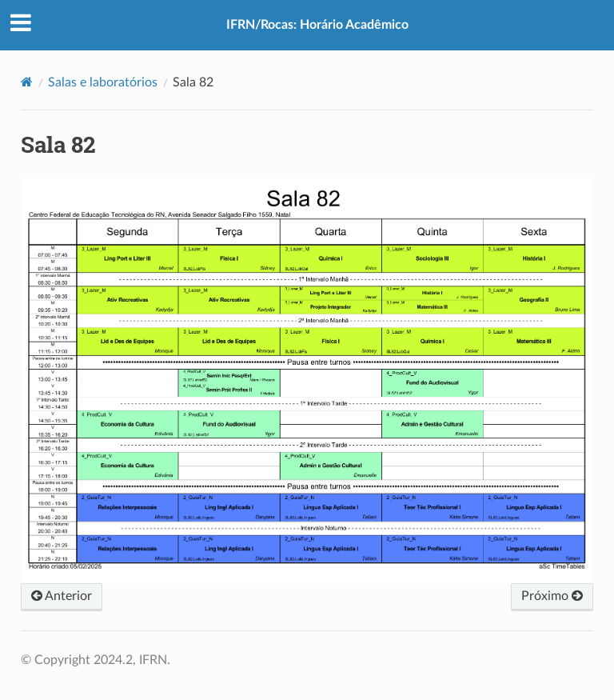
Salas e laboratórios (103, 82)
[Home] (27, 82)
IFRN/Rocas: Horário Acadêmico (317, 25)
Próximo (552, 596)
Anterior (62, 596)
